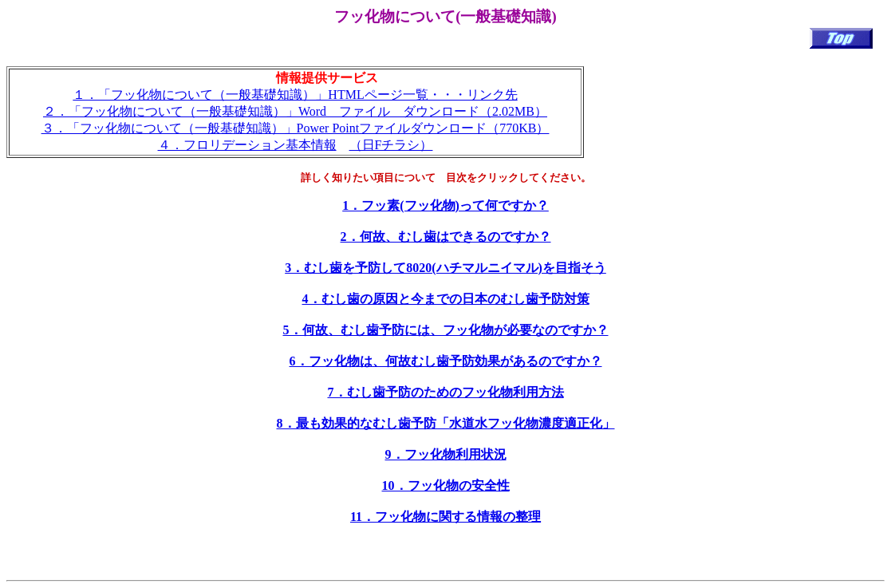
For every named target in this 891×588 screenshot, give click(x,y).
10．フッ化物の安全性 (446, 485)
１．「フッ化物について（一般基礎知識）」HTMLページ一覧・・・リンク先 (295, 95)
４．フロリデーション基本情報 (247, 145)
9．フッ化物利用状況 (446, 454)
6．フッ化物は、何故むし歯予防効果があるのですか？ (446, 361)
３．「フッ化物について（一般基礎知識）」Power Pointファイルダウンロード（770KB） (296, 128)
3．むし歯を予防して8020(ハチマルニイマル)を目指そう (445, 268)
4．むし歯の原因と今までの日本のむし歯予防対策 (446, 299)
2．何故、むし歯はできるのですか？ (446, 237)
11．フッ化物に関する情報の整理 (445, 517)
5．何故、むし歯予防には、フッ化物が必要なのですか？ (446, 330)
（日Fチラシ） (391, 145)
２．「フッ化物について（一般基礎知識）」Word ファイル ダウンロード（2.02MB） (295, 111)
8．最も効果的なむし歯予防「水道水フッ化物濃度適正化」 (446, 423)
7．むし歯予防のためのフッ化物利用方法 (446, 392)
